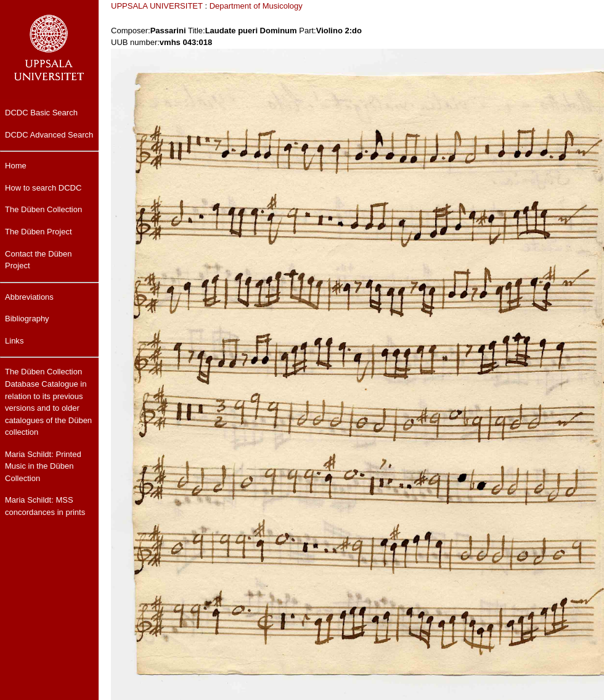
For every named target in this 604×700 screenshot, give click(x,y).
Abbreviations (29, 297)
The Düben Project (39, 232)
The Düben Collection (43, 209)
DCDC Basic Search (41, 113)
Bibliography (27, 319)
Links (14, 341)
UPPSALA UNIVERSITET (157, 6)
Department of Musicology (256, 6)
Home (16, 166)
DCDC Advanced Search (49, 135)
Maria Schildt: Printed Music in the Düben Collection (43, 466)
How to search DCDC (43, 188)
